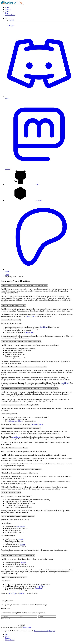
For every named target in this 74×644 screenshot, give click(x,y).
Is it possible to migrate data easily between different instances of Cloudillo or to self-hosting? (30, 389)
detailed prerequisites (15, 421)
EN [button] (6, 18)
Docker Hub (29, 333)
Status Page (30, 316)
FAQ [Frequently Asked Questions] (6, 636)
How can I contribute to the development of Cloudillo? (18, 516)
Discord (21, 539)
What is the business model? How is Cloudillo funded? (18, 556)
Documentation (10, 15)
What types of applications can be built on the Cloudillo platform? (21, 342)
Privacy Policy (27, 629)
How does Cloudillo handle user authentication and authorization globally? (24, 367)
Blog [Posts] (6, 13)
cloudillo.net (44, 327)
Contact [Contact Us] (7, 640)
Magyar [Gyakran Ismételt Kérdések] (12, 25)
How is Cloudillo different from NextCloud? (14, 448)
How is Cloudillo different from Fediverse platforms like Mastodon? (22, 469)
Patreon (22, 545)
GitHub (22, 593)
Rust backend (21, 527)
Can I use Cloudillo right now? (11, 320)
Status (7, 638)
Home (7, 275)
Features (8, 9)
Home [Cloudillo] (7, 7)
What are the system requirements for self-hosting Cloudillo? (20, 405)
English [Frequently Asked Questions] (11, 20)
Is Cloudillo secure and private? (11, 493)
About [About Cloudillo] (7, 11)
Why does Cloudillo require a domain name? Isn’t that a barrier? (21, 428)
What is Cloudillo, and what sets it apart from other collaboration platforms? (24, 285)
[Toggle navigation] (24, 5)
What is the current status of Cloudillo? (13, 305)
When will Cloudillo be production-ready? (14, 577)
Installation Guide (37, 424)
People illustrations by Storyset (45, 632)
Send (24, 627)
